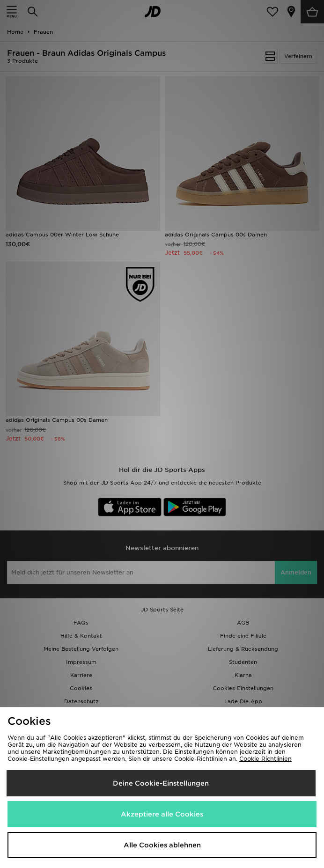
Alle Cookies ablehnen (162, 845)
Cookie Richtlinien (265, 759)
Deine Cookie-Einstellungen (161, 783)
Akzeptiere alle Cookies (162, 814)
